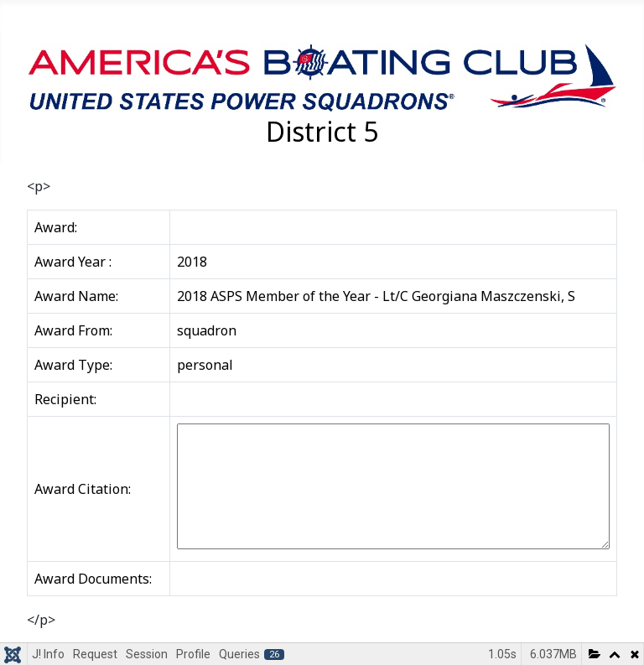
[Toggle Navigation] (18, 19)
